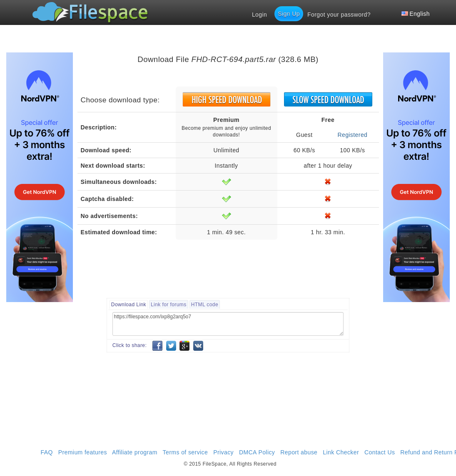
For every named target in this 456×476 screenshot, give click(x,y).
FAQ (47, 452)
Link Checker (341, 452)
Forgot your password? (339, 15)
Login (259, 15)
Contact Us (380, 452)
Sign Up (289, 14)
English (416, 14)
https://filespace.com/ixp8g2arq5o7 (228, 324)
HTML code (205, 305)
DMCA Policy (257, 452)
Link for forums (169, 305)
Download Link (129, 305)
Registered (352, 135)
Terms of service (186, 452)
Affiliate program (135, 452)
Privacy (223, 452)
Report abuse (299, 452)
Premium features (83, 452)
